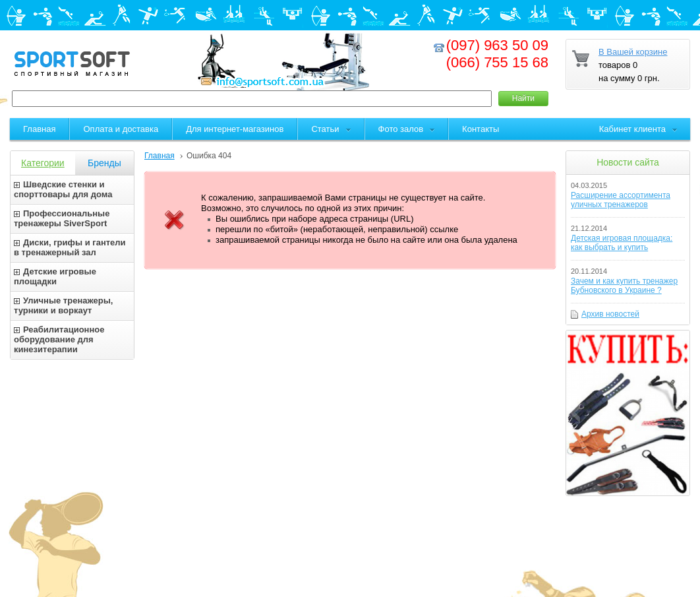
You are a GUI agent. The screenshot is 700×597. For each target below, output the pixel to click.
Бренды (104, 163)
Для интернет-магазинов (235, 129)
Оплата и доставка (121, 129)
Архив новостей (610, 314)
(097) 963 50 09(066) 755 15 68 (497, 54)
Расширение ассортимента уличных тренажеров (621, 200)
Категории (43, 163)
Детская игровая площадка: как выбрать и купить (622, 243)
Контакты (481, 129)
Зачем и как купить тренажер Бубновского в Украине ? (624, 286)
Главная (160, 156)
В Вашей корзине (633, 52)
